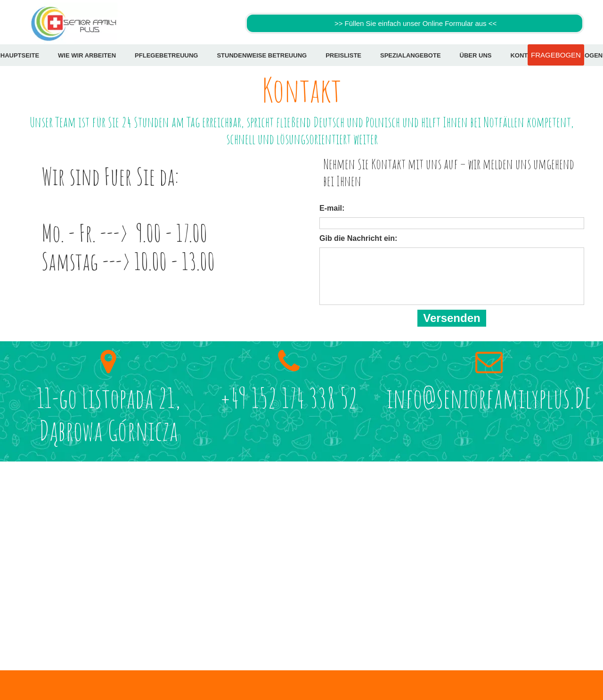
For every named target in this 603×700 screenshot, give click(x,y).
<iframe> (301, 552)
